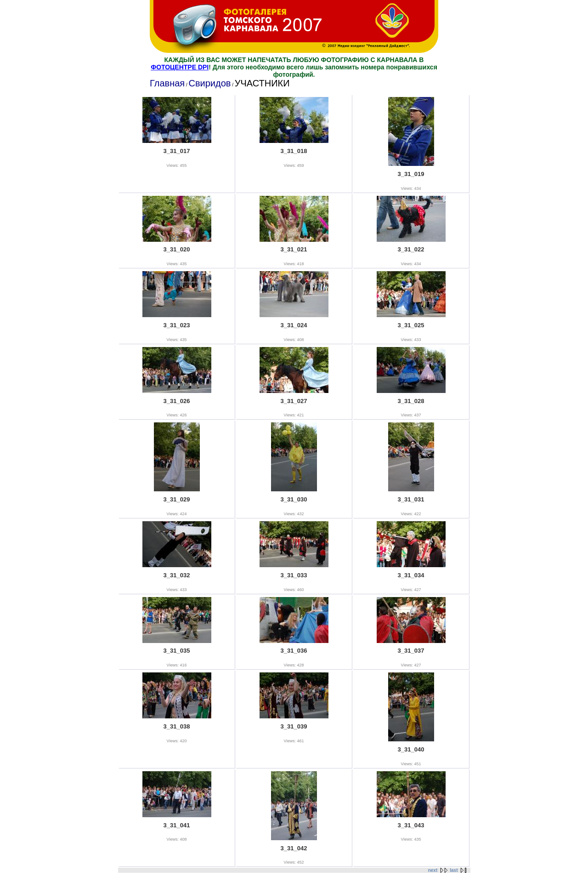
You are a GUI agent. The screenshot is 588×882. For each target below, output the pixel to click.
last (454, 870)
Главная (167, 83)
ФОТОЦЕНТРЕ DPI (180, 67)
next (433, 870)
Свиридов (209, 83)
